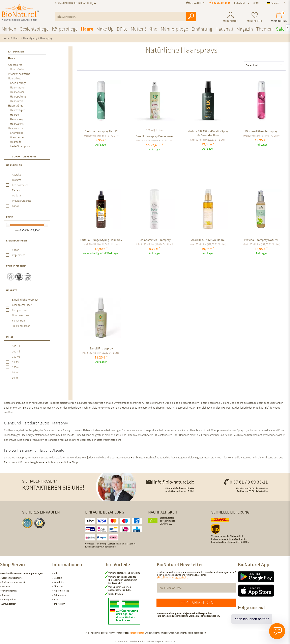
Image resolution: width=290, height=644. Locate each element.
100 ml (16, 346)
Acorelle (17, 175)
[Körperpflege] (65, 29)
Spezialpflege (18, 83)
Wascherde (17, 137)
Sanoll (16, 206)
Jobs (56, 573)
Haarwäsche (16, 128)
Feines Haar (19, 320)
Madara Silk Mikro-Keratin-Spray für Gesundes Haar (208, 133)
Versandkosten (9, 591)
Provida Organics (22, 201)
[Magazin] (245, 29)
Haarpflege (15, 78)
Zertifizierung (16, 266)
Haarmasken (18, 87)
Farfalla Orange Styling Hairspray (101, 240)
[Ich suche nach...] (126, 16)
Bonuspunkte (8, 599)
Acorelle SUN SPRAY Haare (208, 240)
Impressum (59, 604)
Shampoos (17, 133)
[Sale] (280, 29)
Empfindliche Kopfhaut (25, 300)
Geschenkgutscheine (12, 578)
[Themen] (264, 29)
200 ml (16, 351)
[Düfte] (122, 29)
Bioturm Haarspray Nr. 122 (101, 131)
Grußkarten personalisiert (14, 582)
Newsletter (59, 582)
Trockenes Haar (21, 326)
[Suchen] (191, 16)
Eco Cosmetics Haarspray (155, 240)
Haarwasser (17, 92)
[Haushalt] (224, 29)
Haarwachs (17, 124)
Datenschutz (60, 595)
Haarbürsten (18, 69)
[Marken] (9, 29)
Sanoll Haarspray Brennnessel (155, 136)
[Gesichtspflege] (34, 29)
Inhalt (10, 337)
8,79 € (23, 230)
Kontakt (5, 595)
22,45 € (35, 230)
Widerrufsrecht (61, 591)
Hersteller (14, 165)
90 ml (15, 378)
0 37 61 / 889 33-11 (221, 3)
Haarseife (16, 142)
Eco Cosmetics (20, 185)
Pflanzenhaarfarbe (19, 74)
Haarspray (17, 119)
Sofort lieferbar (24, 156)
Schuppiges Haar (22, 305)
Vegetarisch (19, 255)
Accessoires (15, 65)
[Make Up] (105, 29)
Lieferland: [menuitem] (240, 3)
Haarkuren (17, 101)
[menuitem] (230, 17)
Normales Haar (21, 315)
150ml (16, 367)
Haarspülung (18, 96)
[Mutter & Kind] (144, 29)
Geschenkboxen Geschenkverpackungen (22, 573)
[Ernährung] (202, 29)
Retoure (5, 586)
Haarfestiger (17, 110)
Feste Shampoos (20, 146)
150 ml (16, 357)
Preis (10, 217)
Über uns (58, 586)
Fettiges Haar (20, 310)
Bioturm (17, 180)
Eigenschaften (16, 240)
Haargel (15, 115)
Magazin (58, 578)
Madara (16, 195)
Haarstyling (15, 105)
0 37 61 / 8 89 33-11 (246, 482)
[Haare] (87, 29)
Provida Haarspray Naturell (261, 240)
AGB (55, 599)
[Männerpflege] (174, 29)
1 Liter (16, 362)
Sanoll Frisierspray (101, 348)
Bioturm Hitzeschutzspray (261, 131)
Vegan (16, 250)
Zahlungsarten (9, 604)
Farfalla (16, 190)
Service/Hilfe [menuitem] (194, 3)
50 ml (15, 372)
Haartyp (12, 290)
